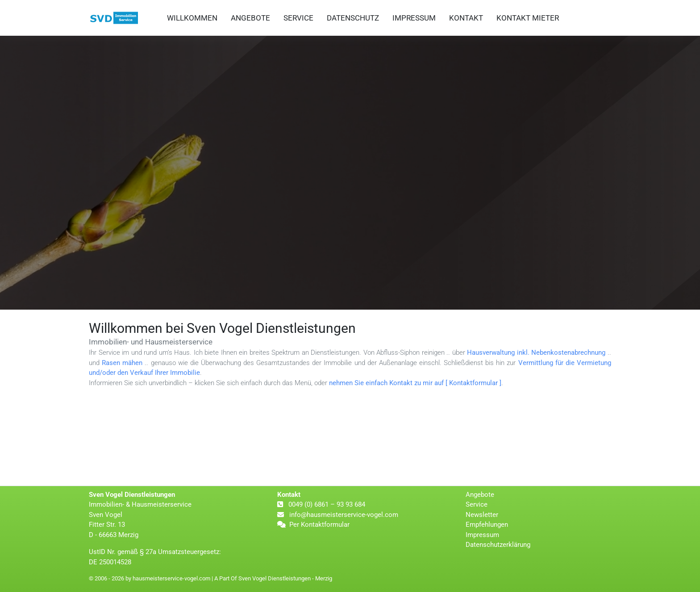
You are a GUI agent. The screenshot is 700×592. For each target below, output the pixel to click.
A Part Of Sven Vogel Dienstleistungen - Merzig (273, 578)
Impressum (414, 18)
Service (298, 18)
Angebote (250, 18)
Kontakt (466, 18)
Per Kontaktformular (319, 525)
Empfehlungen (487, 525)
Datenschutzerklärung (498, 545)
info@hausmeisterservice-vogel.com (343, 515)
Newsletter (482, 515)
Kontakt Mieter (528, 18)
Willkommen (192, 18)
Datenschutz (353, 18)
